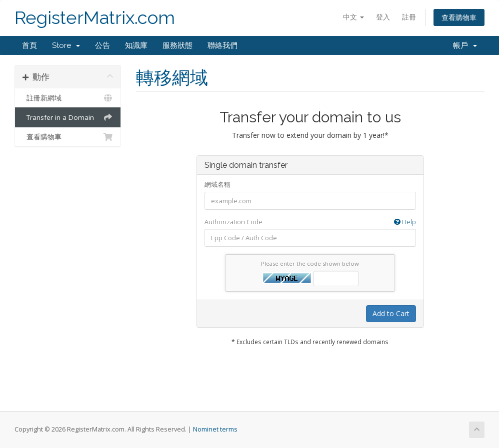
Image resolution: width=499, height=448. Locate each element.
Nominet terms (215, 429)
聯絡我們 (222, 45)
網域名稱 (217, 184)
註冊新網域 (68, 98)
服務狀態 (177, 45)
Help (405, 222)
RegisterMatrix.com (95, 18)
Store (66, 45)
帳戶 (465, 45)
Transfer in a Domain (68, 117)
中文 (353, 17)
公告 (102, 45)
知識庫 (136, 45)
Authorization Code (310, 222)
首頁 (29, 45)
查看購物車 (459, 17)
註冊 (409, 17)
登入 (383, 17)
